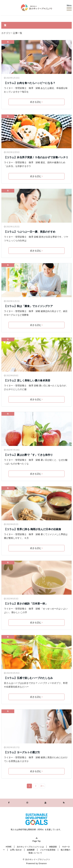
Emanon (43, 863)
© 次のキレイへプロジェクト (36, 859)
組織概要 (31, 850)
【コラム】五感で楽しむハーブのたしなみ (28, 678)
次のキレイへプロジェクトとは (30, 847)
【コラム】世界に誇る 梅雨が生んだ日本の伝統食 (33, 529)
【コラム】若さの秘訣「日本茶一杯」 (26, 604)
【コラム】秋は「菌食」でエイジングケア (28, 306)
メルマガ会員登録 (48, 850)
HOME (9, 847)
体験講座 (53, 847)
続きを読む (36, 102)
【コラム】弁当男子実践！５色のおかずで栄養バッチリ (36, 157)
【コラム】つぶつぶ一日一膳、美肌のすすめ (30, 232)
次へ (42, 786)
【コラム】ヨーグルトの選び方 (22, 752)
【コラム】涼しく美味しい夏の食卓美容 (27, 380)
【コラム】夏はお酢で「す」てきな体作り (28, 455)
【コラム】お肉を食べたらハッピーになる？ (30, 83)
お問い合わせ (16, 850)
